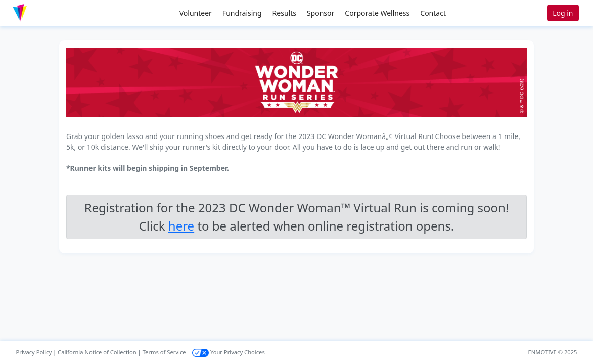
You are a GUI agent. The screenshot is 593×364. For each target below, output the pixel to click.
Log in (563, 13)
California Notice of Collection (97, 352)
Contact (433, 13)
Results (284, 13)
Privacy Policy (34, 352)
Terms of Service (164, 352)
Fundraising (242, 13)
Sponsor (321, 13)
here (181, 226)
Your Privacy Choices (229, 352)
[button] (41, 13)
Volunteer (196, 13)
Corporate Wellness (377, 13)
